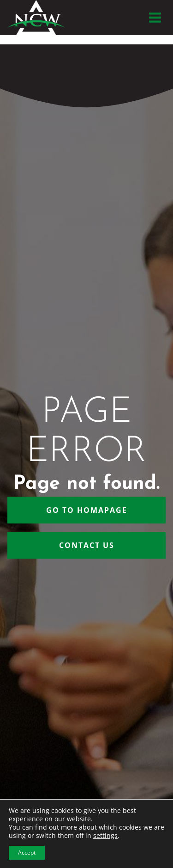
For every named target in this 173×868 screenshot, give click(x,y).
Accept (27, 853)
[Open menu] (155, 17)
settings (105, 836)
